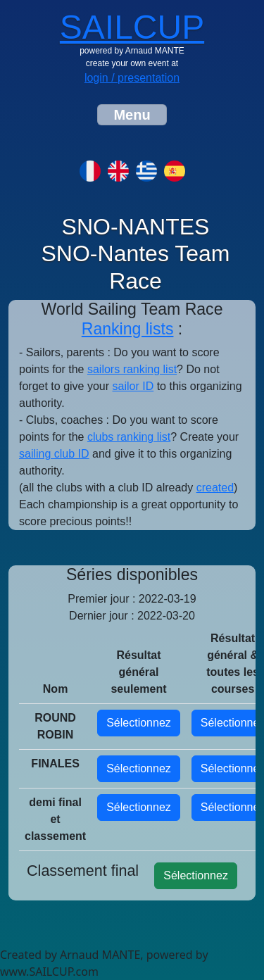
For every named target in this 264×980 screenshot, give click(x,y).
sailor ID (133, 386)
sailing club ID (54, 454)
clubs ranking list (129, 437)
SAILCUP (132, 27)
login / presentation (132, 78)
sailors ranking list (132, 369)
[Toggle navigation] (132, 115)
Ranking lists (128, 329)
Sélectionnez (139, 723)
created (215, 488)
